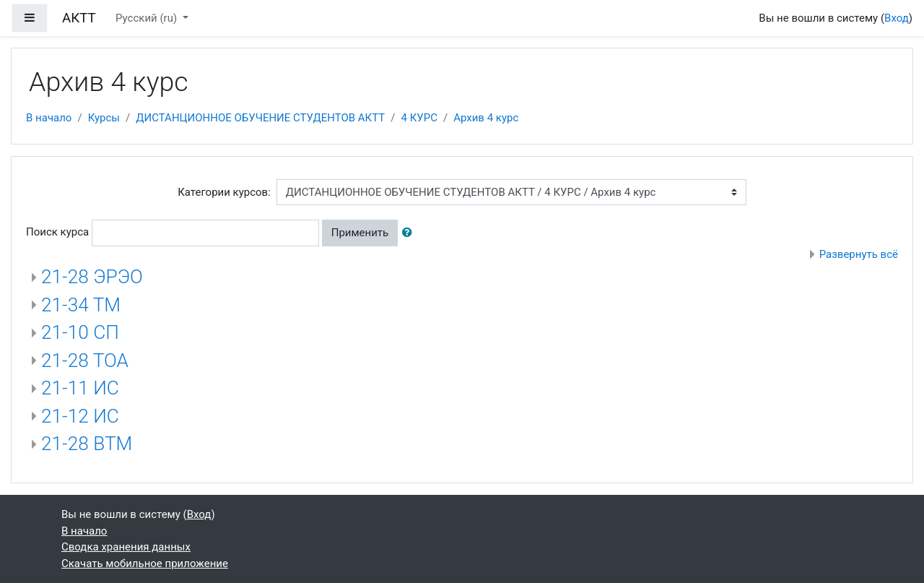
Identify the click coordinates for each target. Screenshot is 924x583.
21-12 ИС (80, 416)
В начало (49, 118)
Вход (897, 18)
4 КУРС (419, 118)
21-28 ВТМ (87, 444)
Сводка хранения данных (126, 547)
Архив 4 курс (486, 118)
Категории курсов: (224, 192)
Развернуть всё (859, 254)
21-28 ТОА (85, 360)
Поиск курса (57, 232)
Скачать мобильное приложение (145, 563)
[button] (410, 233)
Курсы (104, 118)
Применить (360, 233)
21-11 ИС (80, 388)
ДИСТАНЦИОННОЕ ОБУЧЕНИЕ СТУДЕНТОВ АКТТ (260, 118)
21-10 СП (80, 332)
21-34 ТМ (81, 305)
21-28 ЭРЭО (92, 277)
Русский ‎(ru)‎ (148, 18)
